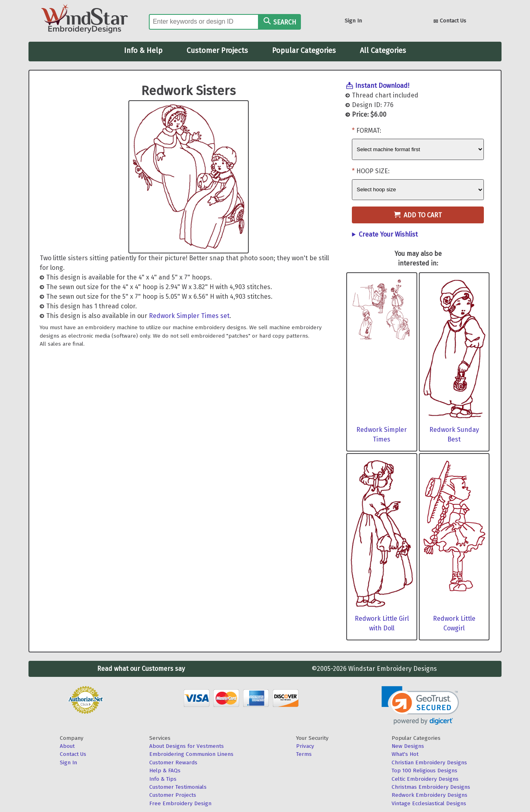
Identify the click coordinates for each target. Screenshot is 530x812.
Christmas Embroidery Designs (431, 787)
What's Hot (405, 754)
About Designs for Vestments (187, 746)
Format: (369, 131)
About (67, 746)
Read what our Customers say (141, 669)
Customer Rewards (173, 762)
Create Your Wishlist (388, 234)
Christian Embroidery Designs (429, 762)
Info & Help (143, 51)
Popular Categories (304, 51)
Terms (304, 754)
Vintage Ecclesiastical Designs (429, 803)
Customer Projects (217, 51)
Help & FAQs (165, 770)
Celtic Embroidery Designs (425, 779)
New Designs (408, 746)
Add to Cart (418, 215)
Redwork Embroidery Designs (429, 795)
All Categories (383, 51)
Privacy (305, 746)
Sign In (353, 21)
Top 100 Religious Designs (424, 770)
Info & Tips (163, 779)
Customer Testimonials (178, 787)
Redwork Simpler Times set (189, 316)
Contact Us (450, 21)
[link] (420, 706)
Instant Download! (382, 86)
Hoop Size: (373, 171)
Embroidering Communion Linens (191, 754)
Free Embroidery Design (180, 803)
